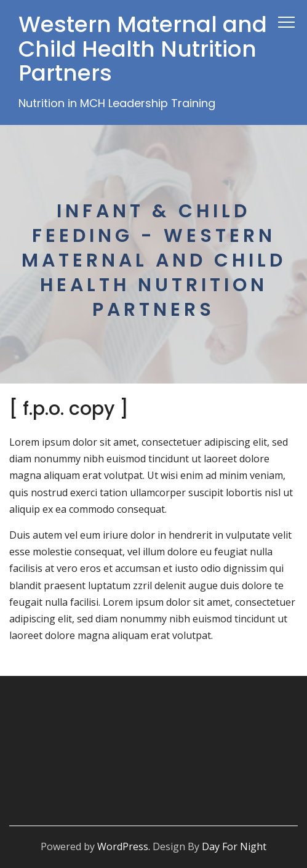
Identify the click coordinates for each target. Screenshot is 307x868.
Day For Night (234, 846)
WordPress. (124, 846)
